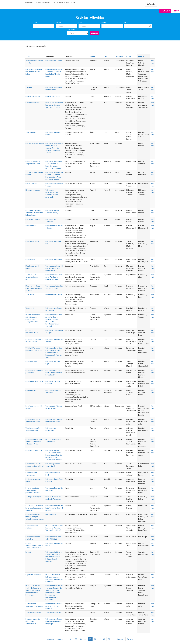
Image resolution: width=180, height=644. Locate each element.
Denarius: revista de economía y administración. (33, 621)
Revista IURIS (30, 259)
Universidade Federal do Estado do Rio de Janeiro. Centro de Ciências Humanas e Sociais (54, 148)
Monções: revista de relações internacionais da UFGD (34, 288)
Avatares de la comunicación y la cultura (32, 277)
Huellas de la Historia (53, 96)
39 (109, 639)
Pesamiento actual (32, 241)
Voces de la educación (34, 613)
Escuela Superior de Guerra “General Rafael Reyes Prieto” (54, 373)
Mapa (177, 11)
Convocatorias (43, 3)
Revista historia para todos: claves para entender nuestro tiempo (35, 517)
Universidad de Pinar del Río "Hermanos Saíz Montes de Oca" (54, 268)
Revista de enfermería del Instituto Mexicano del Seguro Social (34, 442)
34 (85, 639)
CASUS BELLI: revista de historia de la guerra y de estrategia (34, 508)
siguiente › (120, 639)
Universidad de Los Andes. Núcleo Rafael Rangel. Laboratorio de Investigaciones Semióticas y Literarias (54, 455)
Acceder (151, 4)
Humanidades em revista (35, 143)
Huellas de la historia (33, 96)
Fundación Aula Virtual (54, 295)
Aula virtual (30, 295)
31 (71, 639)
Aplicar (95, 33)
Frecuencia (71, 30)
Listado (166, 11)
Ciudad (104, 22)
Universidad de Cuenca (54, 259)
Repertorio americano (33, 575)
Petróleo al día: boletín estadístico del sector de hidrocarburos (34, 213)
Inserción (29, 552)
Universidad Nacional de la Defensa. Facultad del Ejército (54, 508)
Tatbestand (30, 308)
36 (95, 639)
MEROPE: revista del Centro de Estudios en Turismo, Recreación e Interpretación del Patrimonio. (34, 590)
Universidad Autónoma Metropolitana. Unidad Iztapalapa (54, 621)
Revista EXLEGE (31, 361)
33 (81, 639)
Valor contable (31, 132)
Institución (128, 22)
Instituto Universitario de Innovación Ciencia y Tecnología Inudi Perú (54, 105)
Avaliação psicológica (33, 497)
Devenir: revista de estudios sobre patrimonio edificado (33, 490)
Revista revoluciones (33, 103)
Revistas (29, 3)
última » (130, 639)
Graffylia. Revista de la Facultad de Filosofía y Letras (34, 72)
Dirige (129, 56)
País (80, 22)
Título (35, 22)
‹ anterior (60, 639)
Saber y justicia (31, 390)
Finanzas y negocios (33, 190)
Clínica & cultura (31, 184)
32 (76, 639)
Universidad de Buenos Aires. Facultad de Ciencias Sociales (54, 277)
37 (100, 639)
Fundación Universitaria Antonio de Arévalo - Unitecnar (54, 606)
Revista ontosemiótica (34, 450)
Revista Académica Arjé (34, 381)
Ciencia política (31, 226)
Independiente (51, 514)
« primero (51, 639)
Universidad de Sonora (54, 61)
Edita (141, 56)
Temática (59, 22)
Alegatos (29, 87)
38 (104, 639)
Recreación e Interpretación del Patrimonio (52, 597)
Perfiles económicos (33, 219)
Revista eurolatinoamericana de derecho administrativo (34, 546)
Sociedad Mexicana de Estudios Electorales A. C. (54, 422)
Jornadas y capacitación (64, 3)
